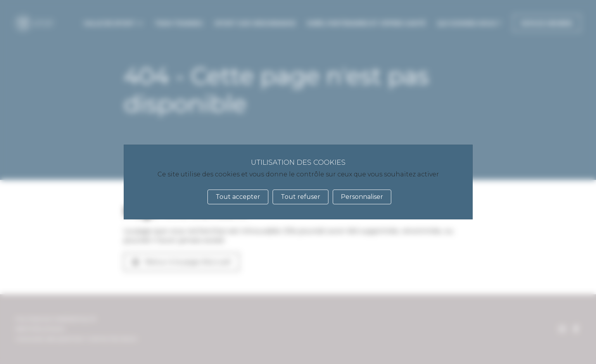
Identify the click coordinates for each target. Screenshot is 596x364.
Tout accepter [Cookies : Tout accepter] (238, 197)
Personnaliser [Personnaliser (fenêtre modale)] (362, 197)
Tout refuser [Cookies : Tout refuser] (301, 197)
